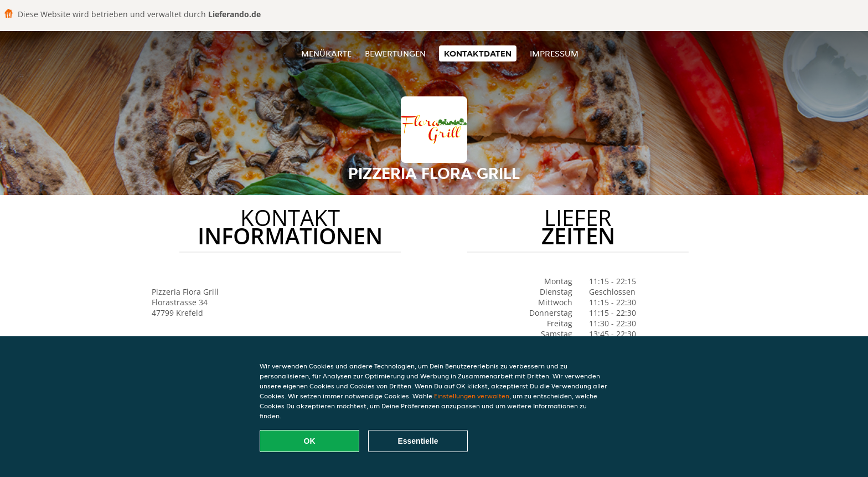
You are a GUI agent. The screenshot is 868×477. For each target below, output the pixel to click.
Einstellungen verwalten (472, 396)
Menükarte (326, 53)
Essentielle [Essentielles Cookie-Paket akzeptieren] (418, 441)
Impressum (554, 53)
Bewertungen (395, 53)
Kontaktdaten (478, 53)
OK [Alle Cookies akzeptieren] (310, 441)
